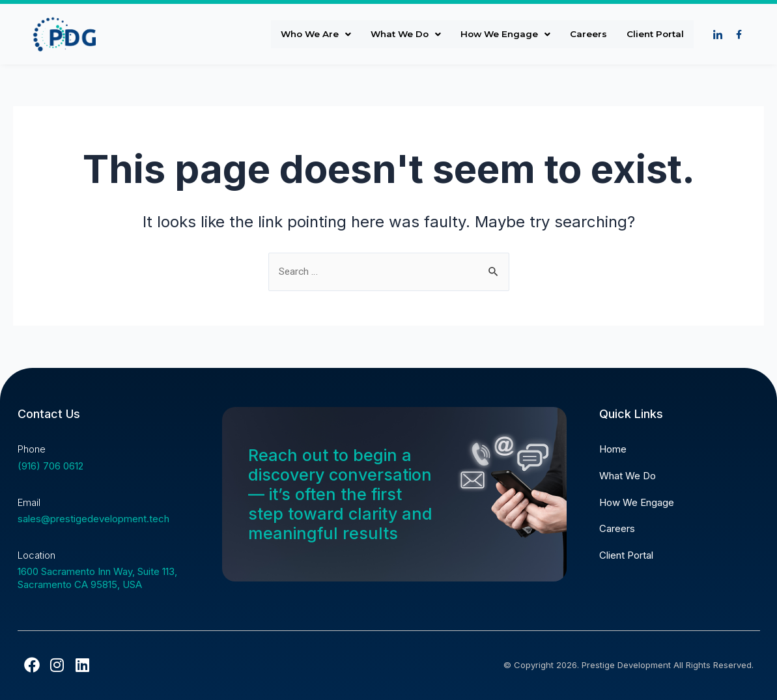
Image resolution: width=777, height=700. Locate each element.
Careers (586, 35)
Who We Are (306, 35)
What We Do (399, 35)
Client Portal (654, 35)
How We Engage (502, 35)
